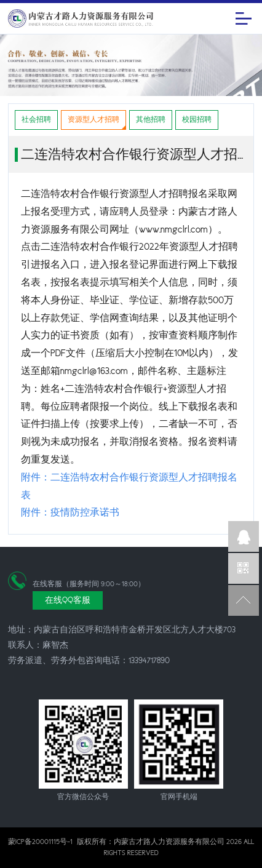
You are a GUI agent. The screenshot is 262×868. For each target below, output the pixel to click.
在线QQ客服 (68, 600)
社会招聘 (36, 120)
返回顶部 (244, 600)
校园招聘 (197, 120)
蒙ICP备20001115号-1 (40, 842)
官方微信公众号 (244, 568)
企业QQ (244, 536)
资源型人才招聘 (93, 120)
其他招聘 (151, 120)
